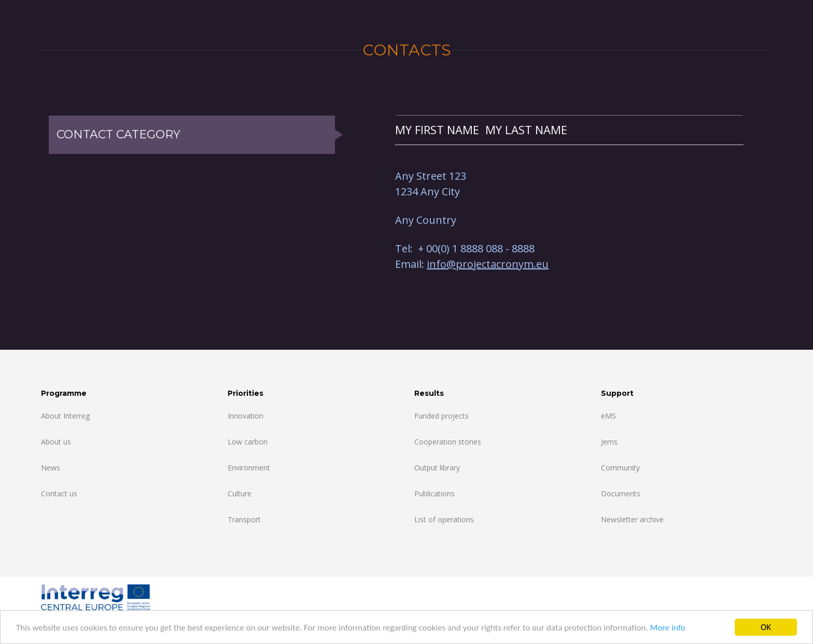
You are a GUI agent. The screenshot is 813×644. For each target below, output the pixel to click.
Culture (240, 493)
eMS (608, 416)
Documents (621, 493)
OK (766, 627)
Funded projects (441, 416)
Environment (249, 468)
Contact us (59, 493)
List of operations (444, 519)
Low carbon (248, 442)
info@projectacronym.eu (488, 264)
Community (620, 468)
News (51, 468)
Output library (437, 468)
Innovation (246, 416)
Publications (434, 493)
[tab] (569, 130)
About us (56, 442)
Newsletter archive (632, 519)
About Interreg (65, 416)
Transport (244, 519)
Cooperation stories (448, 442)
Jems (609, 442)
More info (668, 628)
